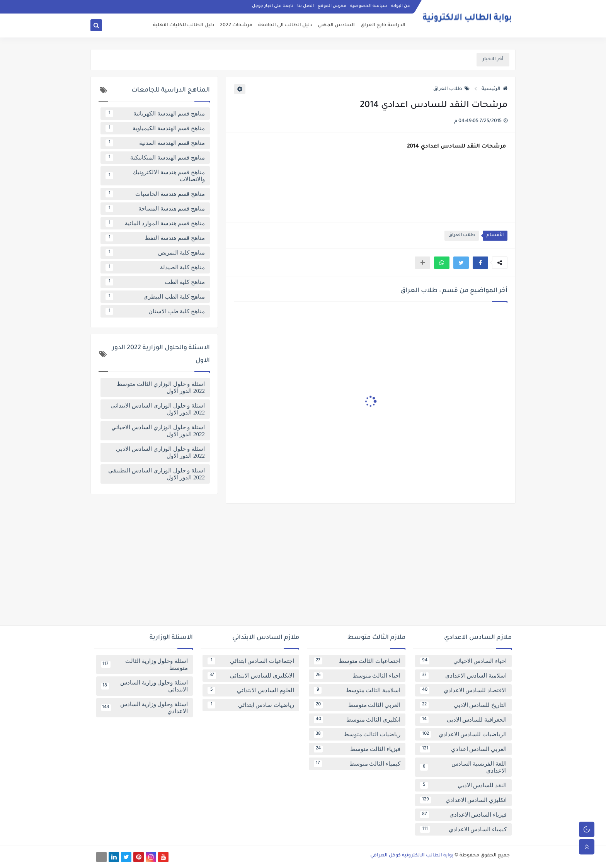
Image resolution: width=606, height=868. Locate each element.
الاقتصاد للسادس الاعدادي (463, 690)
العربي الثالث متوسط (357, 705)
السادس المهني (336, 25)
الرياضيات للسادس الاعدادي (463, 734)
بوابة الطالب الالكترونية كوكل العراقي (412, 856)
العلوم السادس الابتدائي (251, 690)
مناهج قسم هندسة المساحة (155, 209)
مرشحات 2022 (236, 25)
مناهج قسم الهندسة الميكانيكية (155, 158)
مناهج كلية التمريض (155, 253)
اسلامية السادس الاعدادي (463, 676)
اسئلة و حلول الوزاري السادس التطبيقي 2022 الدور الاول (157, 474)
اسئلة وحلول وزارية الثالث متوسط (145, 664)
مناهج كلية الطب (155, 282)
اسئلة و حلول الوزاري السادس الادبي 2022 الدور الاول (160, 452)
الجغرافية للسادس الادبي (463, 720)
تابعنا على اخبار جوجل (273, 6)
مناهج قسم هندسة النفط (155, 238)
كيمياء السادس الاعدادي (463, 829)
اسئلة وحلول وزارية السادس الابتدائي (145, 686)
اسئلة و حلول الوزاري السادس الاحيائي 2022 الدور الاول (158, 431)
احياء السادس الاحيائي (463, 661)
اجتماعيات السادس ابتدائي (251, 661)
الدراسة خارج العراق (383, 25)
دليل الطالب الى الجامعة (285, 25)
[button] (480, 263)
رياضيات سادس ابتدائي (251, 705)
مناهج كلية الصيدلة (155, 267)
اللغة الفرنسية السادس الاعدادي (463, 767)
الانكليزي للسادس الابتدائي (251, 676)
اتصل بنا (306, 6)
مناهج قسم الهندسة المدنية (155, 143)
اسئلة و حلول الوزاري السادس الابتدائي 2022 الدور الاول (158, 409)
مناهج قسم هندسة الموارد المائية (155, 223)
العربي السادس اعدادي (463, 749)
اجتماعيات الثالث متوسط (357, 661)
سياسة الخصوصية (369, 6)
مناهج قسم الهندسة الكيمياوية (155, 128)
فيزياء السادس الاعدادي (463, 815)
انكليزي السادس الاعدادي (463, 800)
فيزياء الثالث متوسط (357, 749)
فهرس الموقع (332, 6)
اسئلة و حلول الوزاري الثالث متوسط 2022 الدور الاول (161, 387)
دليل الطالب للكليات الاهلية (184, 25)
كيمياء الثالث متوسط (357, 764)
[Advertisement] (303, 567)
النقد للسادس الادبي (463, 785)
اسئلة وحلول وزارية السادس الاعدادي (145, 708)
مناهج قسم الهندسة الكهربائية (155, 114)
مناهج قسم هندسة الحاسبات (155, 194)
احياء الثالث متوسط (357, 676)
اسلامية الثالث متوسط (357, 690)
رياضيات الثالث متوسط (357, 734)
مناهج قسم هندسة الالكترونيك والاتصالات (155, 176)
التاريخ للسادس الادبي (463, 705)
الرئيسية (495, 89)
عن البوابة (401, 6)
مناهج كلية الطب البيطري (155, 297)
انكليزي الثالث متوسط (357, 720)
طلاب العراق (451, 89)
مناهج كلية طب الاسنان (155, 311)
